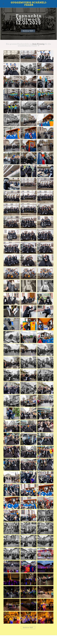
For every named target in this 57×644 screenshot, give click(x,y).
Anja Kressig (38, 44)
